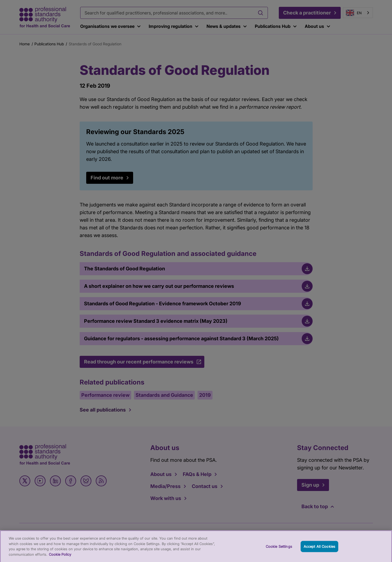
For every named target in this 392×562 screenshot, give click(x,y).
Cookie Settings (279, 549)
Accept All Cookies (319, 549)
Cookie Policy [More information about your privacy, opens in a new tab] (60, 557)
